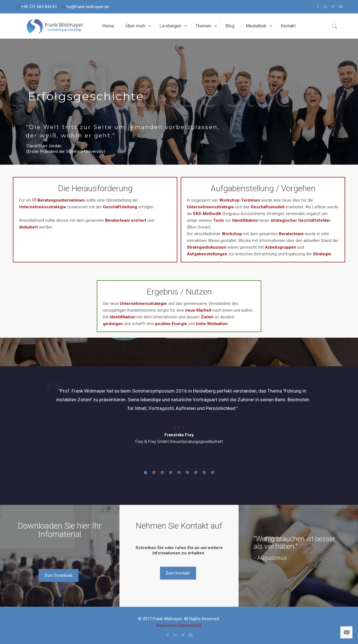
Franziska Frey (179, 435)
